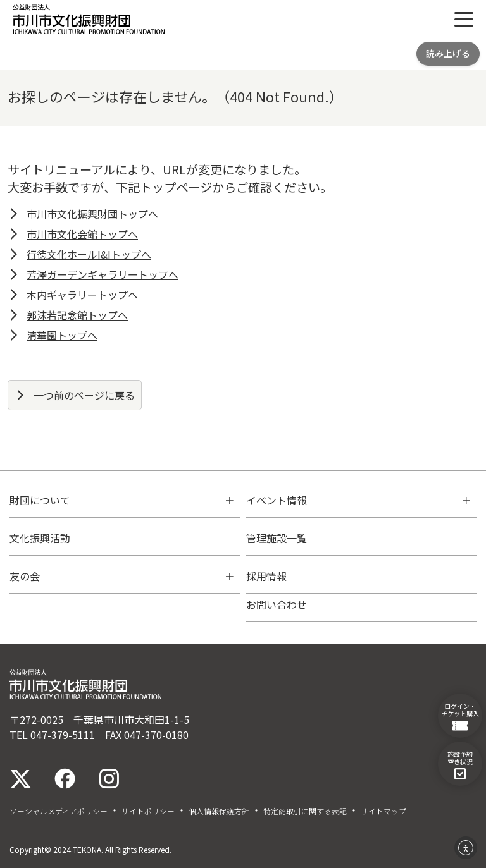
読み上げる (448, 53)
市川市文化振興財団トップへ (92, 214)
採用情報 (266, 576)
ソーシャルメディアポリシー (59, 811)
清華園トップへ (62, 335)
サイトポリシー (148, 811)
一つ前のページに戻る (84, 395)
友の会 (25, 576)
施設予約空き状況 (460, 764)
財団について (40, 500)
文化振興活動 (40, 538)
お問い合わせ (277, 604)
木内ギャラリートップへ (82, 295)
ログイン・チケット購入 (460, 716)
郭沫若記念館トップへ (77, 315)
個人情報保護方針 (219, 811)
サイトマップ (383, 811)
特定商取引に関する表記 (305, 811)
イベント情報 (277, 500)
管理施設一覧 (277, 538)
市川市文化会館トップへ (82, 234)
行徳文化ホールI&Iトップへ (89, 254)
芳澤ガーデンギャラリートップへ (103, 274)
